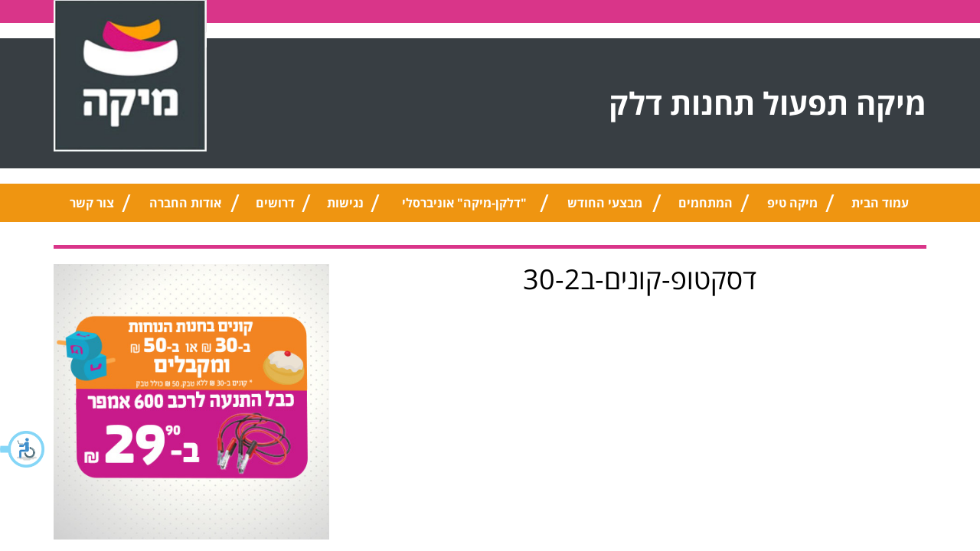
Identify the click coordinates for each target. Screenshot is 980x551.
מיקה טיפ (792, 203)
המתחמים (706, 203)
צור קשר (92, 203)
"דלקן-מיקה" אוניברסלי (464, 203)
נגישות (345, 203)
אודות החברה (185, 203)
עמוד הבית (880, 203)
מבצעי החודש (605, 203)
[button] (23, 449)
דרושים (275, 203)
